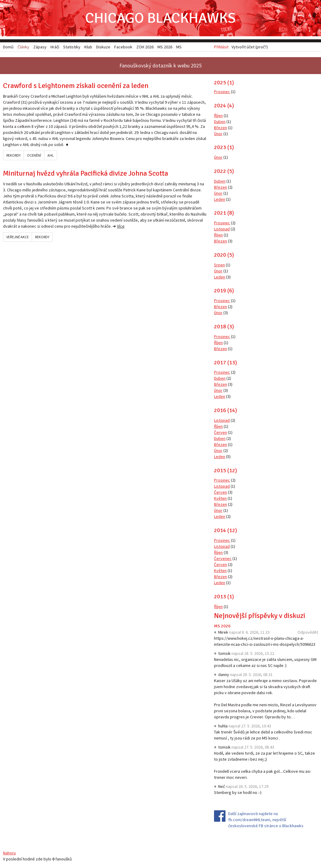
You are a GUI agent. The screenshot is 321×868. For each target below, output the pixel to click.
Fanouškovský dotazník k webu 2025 (160, 65)
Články (23, 47)
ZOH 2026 (145, 47)
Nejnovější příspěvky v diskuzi (260, 616)
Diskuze (103, 47)
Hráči (55, 47)
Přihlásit (221, 47)
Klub (88, 47)
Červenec (223, 558)
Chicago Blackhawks (160, 18)
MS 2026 (222, 626)
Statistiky (72, 47)
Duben (220, 122)
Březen (220, 128)
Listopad (222, 229)
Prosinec (222, 92)
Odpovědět (308, 632)
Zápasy (40, 47)
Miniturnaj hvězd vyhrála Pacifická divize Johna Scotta (86, 173)
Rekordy (13, 155)
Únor (218, 134)
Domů (8, 47)
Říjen (218, 115)
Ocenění (34, 155)
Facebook (123, 47)
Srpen (219, 265)
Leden (220, 199)
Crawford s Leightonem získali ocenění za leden (76, 86)
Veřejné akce (18, 237)
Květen (220, 498)
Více (121, 226)
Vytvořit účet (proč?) (250, 47)
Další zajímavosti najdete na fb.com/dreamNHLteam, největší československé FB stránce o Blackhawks (266, 820)
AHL (51, 155)
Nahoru (9, 853)
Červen (220, 432)
